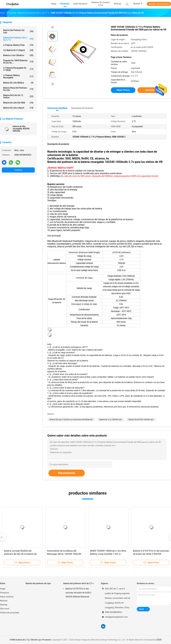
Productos (5, 593)
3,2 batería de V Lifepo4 (18, 50)
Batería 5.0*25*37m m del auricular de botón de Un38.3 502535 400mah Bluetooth (151, 554)
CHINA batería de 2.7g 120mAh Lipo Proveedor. (31, 640)
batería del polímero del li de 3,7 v (18, 39)
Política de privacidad (9, 613)
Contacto (18, 170)
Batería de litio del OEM (18, 103)
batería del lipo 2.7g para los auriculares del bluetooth (71, 420)
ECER (159, 640)
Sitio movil (5, 609)
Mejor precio (123, 90)
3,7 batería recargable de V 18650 (18, 69)
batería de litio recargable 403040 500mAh (21, 129)
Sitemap (4, 605)
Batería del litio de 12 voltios (18, 96)
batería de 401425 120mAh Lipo (141, 420)
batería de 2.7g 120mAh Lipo (111, 420)
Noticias (4, 601)
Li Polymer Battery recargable (18, 76)
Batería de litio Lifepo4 (18, 108)
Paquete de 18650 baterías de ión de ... (18, 62)
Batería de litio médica (18, 83)
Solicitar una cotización (159, 4)
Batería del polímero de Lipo (18, 31)
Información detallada (57, 108)
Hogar (3, 589)
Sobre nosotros (7, 597)
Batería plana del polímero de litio (18, 89)
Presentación (67, 473)
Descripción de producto (82, 108)
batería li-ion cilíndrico (18, 55)
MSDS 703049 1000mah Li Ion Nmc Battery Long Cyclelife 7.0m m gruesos (108, 554)
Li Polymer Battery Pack (18, 45)
